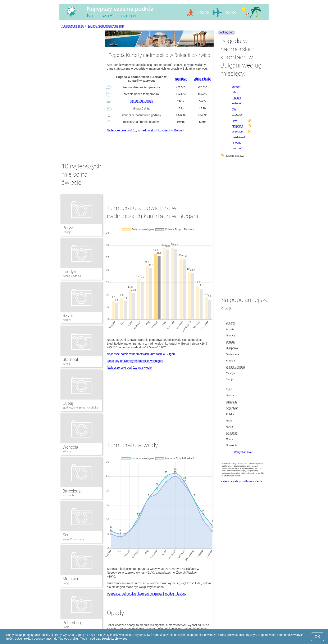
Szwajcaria (233, 354)
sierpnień (238, 126)
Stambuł (70, 359)
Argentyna (232, 408)
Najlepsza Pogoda (73, 26)
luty (234, 92)
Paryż (68, 228)
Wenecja (70, 447)
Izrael (229, 421)
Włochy (67, 320)
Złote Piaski (202, 79)
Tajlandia (231, 402)
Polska (230, 414)
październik (239, 137)
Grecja (230, 395)
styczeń (237, 87)
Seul (66, 535)
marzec (236, 98)
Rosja (66, 583)
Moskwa (70, 579)
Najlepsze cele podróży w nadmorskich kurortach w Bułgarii (145, 130)
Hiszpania (68, 495)
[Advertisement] (159, 164)
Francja (67, 232)
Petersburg (72, 623)
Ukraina (231, 342)
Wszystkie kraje (243, 452)
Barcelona (72, 491)
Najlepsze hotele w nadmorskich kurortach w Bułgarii (141, 354)
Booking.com (226, 32)
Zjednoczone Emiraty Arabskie (81, 408)
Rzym (68, 316)
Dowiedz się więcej (115, 639)
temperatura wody (141, 101)
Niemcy (230, 335)
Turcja (66, 364)
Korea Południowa (73, 539)
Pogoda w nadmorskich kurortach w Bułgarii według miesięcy (147, 594)
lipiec (235, 120)
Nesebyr (181, 79)
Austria (230, 329)
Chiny (229, 439)
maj (234, 109)
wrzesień (237, 132)
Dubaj (68, 403)
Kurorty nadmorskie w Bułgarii (106, 26)
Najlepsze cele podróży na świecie (129, 368)
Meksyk (231, 373)
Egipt (229, 389)
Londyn (69, 272)
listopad (237, 143)
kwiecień (237, 103)
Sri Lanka (232, 433)
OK (317, 637)
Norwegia (232, 445)
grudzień (237, 148)
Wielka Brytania (72, 276)
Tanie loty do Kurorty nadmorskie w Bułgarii (135, 361)
